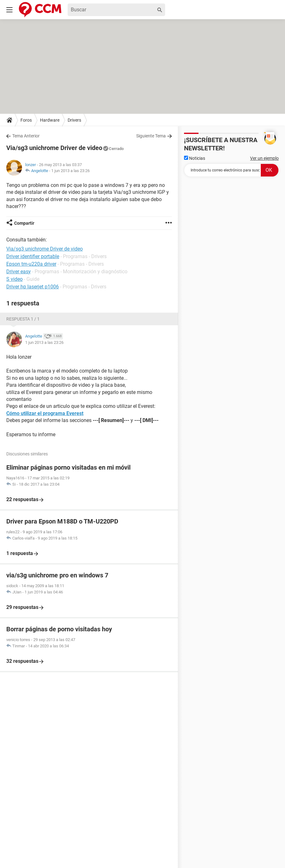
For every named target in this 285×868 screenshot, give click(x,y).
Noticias (195, 158)
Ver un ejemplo (264, 158)
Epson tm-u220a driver (31, 264)
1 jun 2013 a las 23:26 (70, 171)
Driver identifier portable (33, 256)
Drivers (74, 120)
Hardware (50, 120)
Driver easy (19, 272)
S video (14, 279)
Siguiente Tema (151, 136)
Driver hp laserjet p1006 (33, 287)
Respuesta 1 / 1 (23, 319)
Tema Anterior (26, 136)
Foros (26, 120)
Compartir (24, 223)
